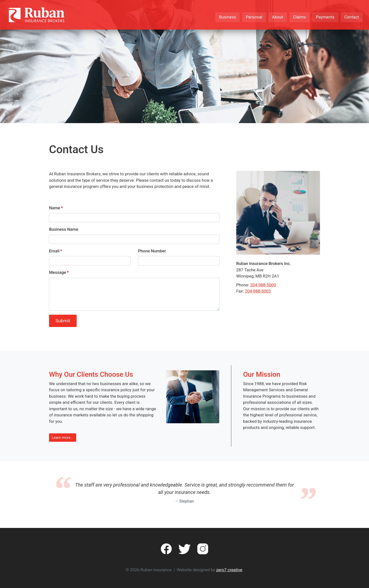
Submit (63, 321)
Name (55, 208)
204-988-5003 (258, 291)
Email (54, 251)
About (278, 17)
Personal (254, 17)
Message (58, 272)
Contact (352, 17)
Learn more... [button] (63, 438)
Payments (325, 17)
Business (227, 17)
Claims (300, 17)
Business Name (64, 229)
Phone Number (152, 251)
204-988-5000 (263, 285)
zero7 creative (229, 570)
